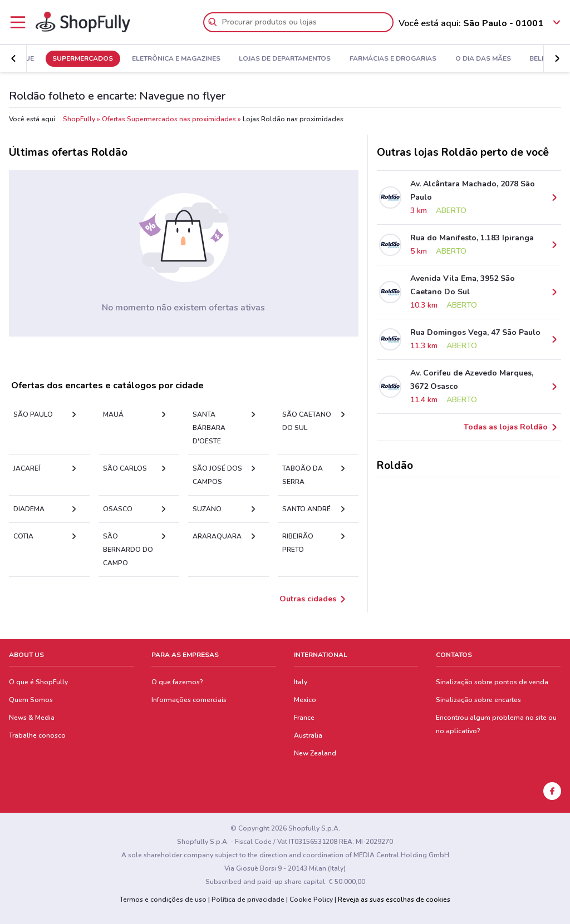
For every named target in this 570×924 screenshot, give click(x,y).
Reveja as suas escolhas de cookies (394, 900)
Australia (308, 735)
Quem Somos (31, 700)
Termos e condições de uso (163, 900)
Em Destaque (60, 59)
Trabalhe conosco (37, 735)
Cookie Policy (311, 900)
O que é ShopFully (38, 682)
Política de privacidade (248, 900)
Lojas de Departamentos (335, 59)
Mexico (305, 700)
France (304, 718)
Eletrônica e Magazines (226, 59)
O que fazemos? (177, 682)
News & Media (32, 718)
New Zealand (315, 753)
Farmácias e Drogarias (443, 59)
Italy (301, 682)
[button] (557, 58)
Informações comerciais (189, 700)
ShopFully (79, 119)
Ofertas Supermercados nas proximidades (169, 119)
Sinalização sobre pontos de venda (492, 682)
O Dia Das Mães (533, 59)
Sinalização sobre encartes (478, 700)
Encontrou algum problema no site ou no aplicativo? (496, 724)
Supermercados (132, 59)
